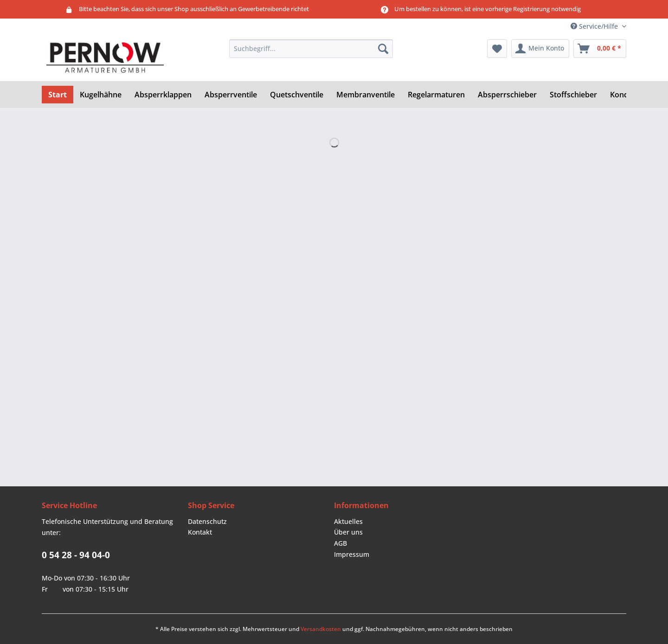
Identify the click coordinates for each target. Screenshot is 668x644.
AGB (340, 543)
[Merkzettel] (497, 49)
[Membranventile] (366, 95)
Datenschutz (207, 521)
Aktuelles (348, 521)
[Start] (58, 95)
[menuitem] (311, 53)
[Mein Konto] (540, 49)
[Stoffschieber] (573, 95)
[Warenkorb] (600, 49)
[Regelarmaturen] (436, 95)
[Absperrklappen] (163, 95)
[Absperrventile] (231, 95)
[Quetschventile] (297, 95)
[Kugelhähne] (101, 95)
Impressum (352, 554)
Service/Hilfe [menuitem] (595, 26)
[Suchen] (383, 49)
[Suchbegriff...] (311, 49)
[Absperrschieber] (507, 95)
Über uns (348, 532)
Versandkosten (321, 629)
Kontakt (200, 532)
